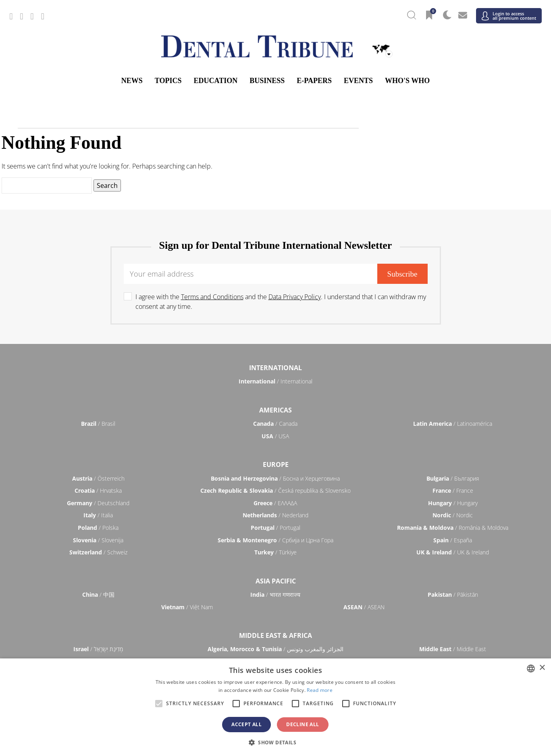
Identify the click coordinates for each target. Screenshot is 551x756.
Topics (168, 81)
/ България (453, 478)
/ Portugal (275, 528)
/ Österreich (98, 478)
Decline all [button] (303, 724)
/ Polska (98, 528)
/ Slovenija (98, 540)
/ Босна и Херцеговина (275, 478)
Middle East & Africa (275, 635)
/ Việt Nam (187, 607)
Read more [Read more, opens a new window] (320, 690)
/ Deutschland (98, 503)
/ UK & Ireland (453, 552)
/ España (453, 540)
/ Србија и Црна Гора (275, 540)
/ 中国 (98, 595)
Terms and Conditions (212, 297)
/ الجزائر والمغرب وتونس (275, 649)
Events (358, 81)
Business (267, 81)
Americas (275, 410)
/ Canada (275, 424)
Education (216, 81)
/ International (275, 381)
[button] (275, 742)
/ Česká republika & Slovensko (275, 490)
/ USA (275, 436)
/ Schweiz (98, 552)
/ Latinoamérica (453, 424)
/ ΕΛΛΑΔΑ (275, 503)
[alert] (275, 707)
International (275, 368)
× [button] (542, 668)
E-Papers (314, 81)
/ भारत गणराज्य (275, 595)
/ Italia (98, 515)
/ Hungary (453, 503)
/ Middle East (453, 649)
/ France (453, 490)
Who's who (407, 81)
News (132, 81)
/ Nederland (275, 515)
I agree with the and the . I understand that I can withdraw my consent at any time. (281, 302)
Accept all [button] (246, 724)
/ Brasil (98, 424)
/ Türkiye (275, 552)
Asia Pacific (276, 581)
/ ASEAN (364, 607)
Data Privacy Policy (295, 297)
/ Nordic (453, 515)
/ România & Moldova (453, 528)
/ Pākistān (453, 595)
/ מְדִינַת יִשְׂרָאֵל (98, 649)
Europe (276, 464)
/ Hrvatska (98, 490)
